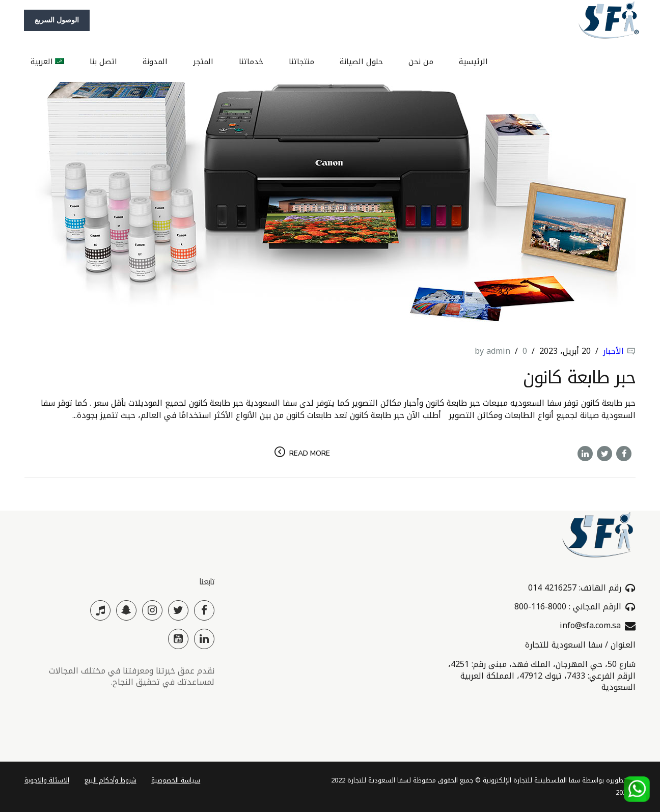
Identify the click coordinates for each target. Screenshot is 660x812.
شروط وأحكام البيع (111, 780)
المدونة (155, 61)
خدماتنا (251, 61)
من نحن (421, 61)
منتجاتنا (301, 61)
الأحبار (613, 351)
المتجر (203, 61)
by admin (492, 351)
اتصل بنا (103, 61)
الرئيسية (473, 61)
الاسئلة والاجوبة (47, 780)
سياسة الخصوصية (176, 780)
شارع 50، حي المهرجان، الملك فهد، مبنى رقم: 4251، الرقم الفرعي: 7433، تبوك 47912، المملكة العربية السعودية (542, 676)
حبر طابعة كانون (579, 377)
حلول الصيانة (361, 61)
